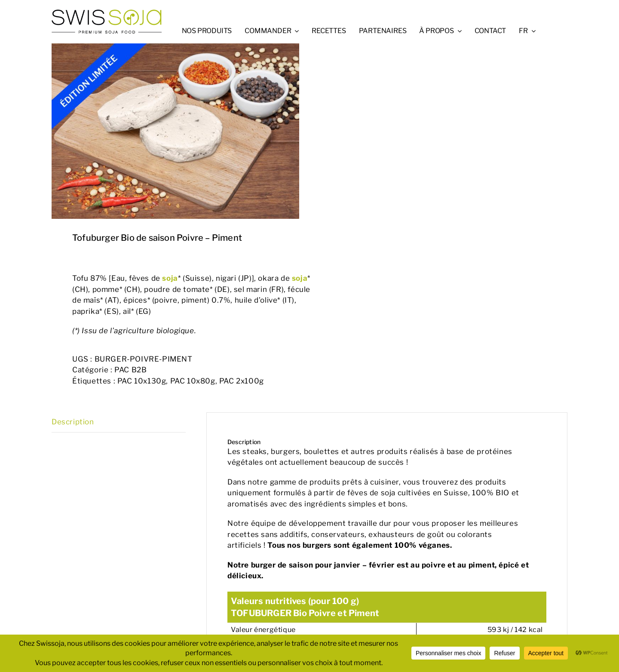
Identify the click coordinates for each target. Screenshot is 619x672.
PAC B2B (130, 370)
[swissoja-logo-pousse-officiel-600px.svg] (107, 12)
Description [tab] (73, 422)
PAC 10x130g (142, 381)
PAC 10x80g (193, 381)
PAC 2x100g (242, 381)
